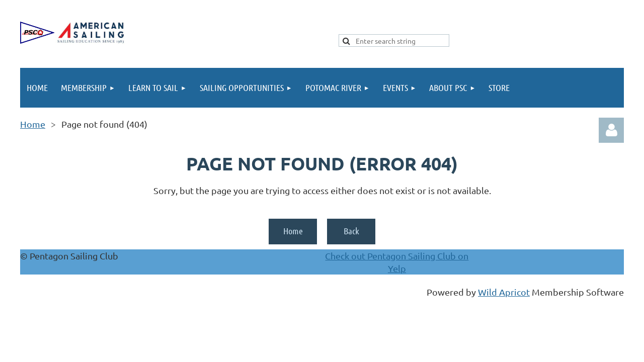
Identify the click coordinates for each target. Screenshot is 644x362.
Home (33, 124)
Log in (611, 130)
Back (351, 231)
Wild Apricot (504, 292)
